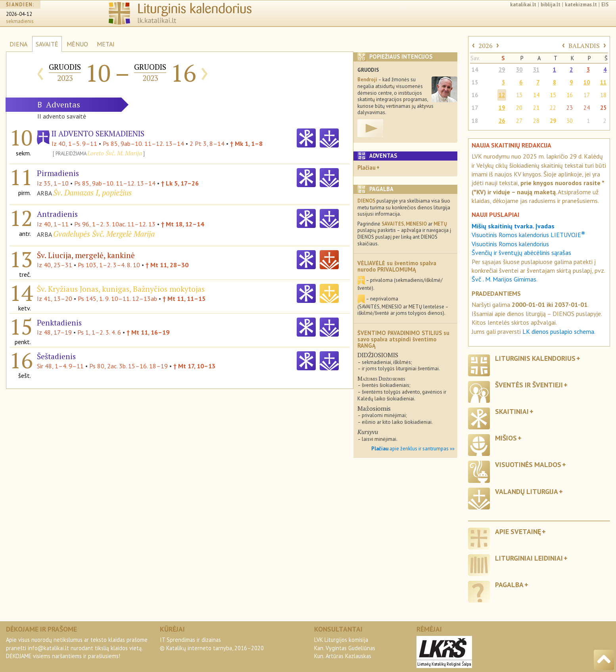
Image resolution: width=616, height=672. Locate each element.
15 (475, 82)
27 (519, 121)
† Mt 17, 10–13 (194, 366)
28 (536, 121)
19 (502, 108)
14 (475, 70)
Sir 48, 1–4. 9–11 (60, 366)
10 (587, 82)
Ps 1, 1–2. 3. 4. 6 (99, 332)
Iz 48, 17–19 (54, 332)
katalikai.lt (523, 5)
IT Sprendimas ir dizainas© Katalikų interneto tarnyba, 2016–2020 (212, 644)
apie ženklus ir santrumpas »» (413, 449)
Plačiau (367, 168)
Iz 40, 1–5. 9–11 (74, 144)
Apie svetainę (518, 531)
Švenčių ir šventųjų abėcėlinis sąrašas (521, 253)
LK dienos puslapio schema (558, 331)
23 (570, 108)
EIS (605, 5)
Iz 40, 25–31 (55, 265)
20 (519, 108)
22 (553, 108)
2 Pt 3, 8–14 (207, 144)
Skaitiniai (512, 411)
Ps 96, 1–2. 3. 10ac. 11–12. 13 (115, 224)
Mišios (506, 438)
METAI (106, 44)
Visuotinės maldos (528, 464)
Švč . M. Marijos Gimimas (504, 279)
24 (587, 108)
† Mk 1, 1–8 (246, 144)
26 (502, 121)
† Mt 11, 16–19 (148, 332)
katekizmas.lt (581, 5)
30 (519, 70)
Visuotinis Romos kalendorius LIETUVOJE (528, 235)
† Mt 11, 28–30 (167, 265)
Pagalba (509, 585)
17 (587, 95)
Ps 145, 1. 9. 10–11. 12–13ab (117, 299)
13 (519, 95)
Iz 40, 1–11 (53, 224)
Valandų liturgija (527, 491)
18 (603, 95)
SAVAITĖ (47, 44)
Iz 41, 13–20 (55, 299)
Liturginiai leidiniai (529, 558)
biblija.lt (551, 5)
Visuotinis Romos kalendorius (510, 244)
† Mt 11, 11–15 (184, 299)
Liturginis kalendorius (535, 358)
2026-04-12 (19, 14)
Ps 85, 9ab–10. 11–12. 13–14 (143, 144)
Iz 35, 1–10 (53, 183)
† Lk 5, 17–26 (180, 183)
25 (603, 108)
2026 (486, 46)
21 (536, 108)
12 (502, 95)
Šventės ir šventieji (529, 385)
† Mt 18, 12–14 (182, 224)
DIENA (18, 44)
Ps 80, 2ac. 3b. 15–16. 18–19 (129, 366)
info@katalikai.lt (48, 648)
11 (603, 82)
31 (536, 70)
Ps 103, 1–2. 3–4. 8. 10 (109, 265)
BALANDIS (584, 46)
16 (475, 95)
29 (502, 70)
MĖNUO (77, 44)
